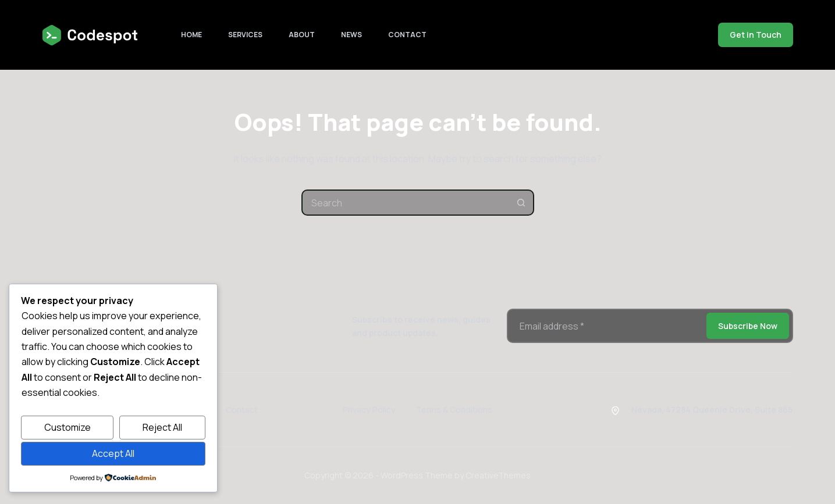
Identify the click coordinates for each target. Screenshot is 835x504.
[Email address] (606, 326)
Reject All (162, 427)
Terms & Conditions (454, 410)
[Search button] (521, 203)
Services (245, 35)
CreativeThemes (498, 475)
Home (191, 35)
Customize (67, 427)
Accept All (113, 453)
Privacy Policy (369, 410)
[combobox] (406, 203)
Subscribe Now (748, 326)
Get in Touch (756, 35)
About (302, 35)
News (351, 35)
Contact (407, 35)
